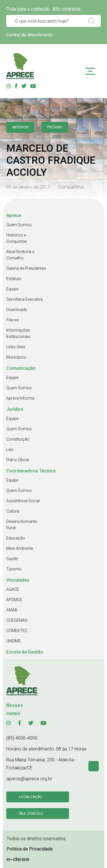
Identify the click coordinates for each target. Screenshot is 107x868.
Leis (10, 449)
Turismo (14, 569)
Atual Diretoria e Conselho (20, 255)
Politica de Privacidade (30, 849)
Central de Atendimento (30, 35)
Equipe (12, 289)
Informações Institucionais (18, 333)
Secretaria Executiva (24, 299)
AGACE (13, 589)
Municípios (16, 357)
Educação (16, 538)
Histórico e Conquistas (17, 238)
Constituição (18, 439)
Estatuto (14, 279)
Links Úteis (16, 347)
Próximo (55, 127)
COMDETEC (17, 631)
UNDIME (14, 641)
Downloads (17, 310)
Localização (31, 797)
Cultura (13, 511)
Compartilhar (71, 187)
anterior (20, 127)
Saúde (12, 559)
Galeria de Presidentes (26, 268)
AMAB (12, 610)
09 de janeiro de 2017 (28, 187)
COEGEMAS (17, 620)
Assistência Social (23, 501)
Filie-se (12, 320)
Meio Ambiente (20, 548)
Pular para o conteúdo (28, 9)
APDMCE (14, 600)
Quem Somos (19, 225)
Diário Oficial (18, 460)
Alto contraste (66, 9)
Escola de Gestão (25, 652)
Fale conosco (31, 814)
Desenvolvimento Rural (22, 525)
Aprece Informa (20, 398)
